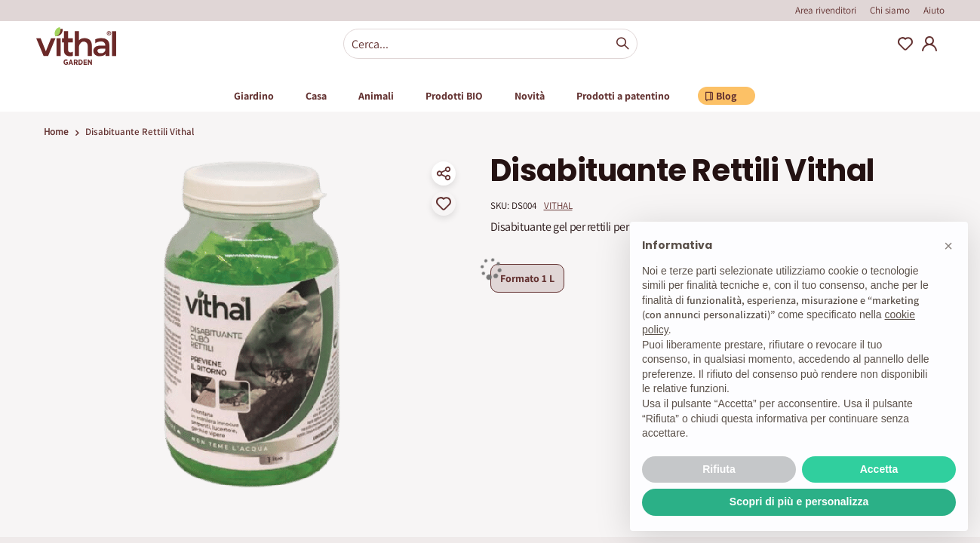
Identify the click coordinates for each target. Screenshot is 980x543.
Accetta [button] (879, 469)
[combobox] (490, 44)
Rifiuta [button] (719, 469)
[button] (948, 246)
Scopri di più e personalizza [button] (799, 502)
